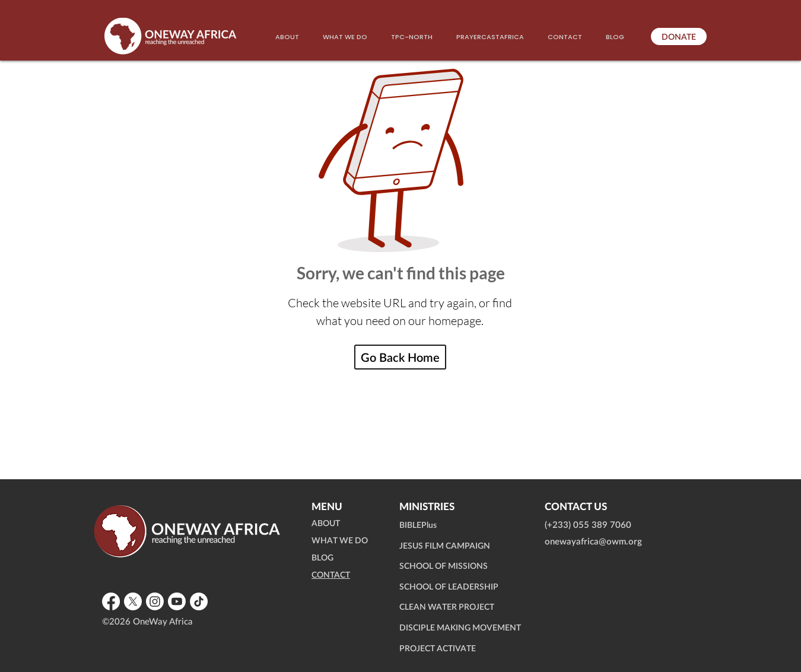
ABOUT (326, 524)
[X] (133, 601)
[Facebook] (111, 601)
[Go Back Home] (400, 357)
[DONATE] (679, 36)
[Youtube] (177, 601)
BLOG (322, 558)
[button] (345, 37)
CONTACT (331, 575)
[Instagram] (155, 601)
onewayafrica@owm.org (593, 542)
